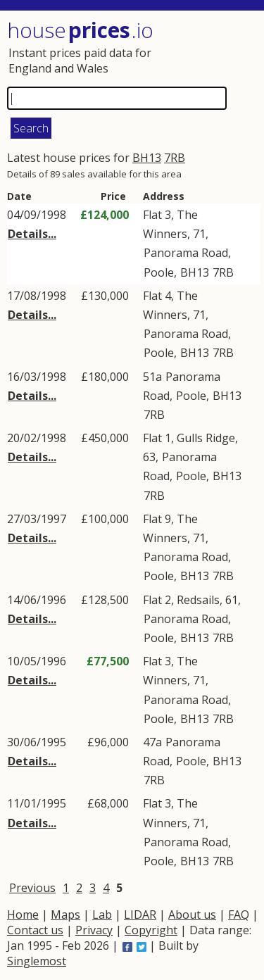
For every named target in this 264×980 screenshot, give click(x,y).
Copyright (151, 930)
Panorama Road (186, 253)
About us (192, 915)
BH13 (147, 158)
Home (23, 915)
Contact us (35, 930)
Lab (102, 915)
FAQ (239, 915)
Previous (32, 888)
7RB (175, 158)
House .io (80, 30)
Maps (65, 915)
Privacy (94, 930)
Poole (159, 272)
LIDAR (140, 915)
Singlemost (37, 961)
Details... (32, 234)
